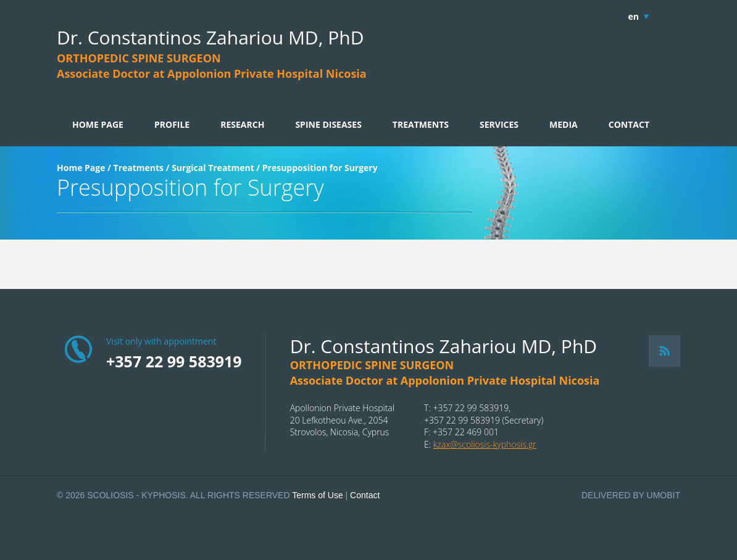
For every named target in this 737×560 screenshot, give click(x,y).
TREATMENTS (421, 124)
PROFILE (172, 124)
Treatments (139, 168)
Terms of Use (317, 495)
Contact (365, 495)
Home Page (81, 168)
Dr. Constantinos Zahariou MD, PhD (210, 37)
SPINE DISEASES (328, 124)
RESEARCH (242, 124)
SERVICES (499, 124)
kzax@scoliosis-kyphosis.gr (485, 444)
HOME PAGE (98, 124)
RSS (664, 351)
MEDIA (564, 124)
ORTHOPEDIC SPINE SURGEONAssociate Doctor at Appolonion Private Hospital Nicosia (212, 66)
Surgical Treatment (213, 168)
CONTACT (629, 124)
